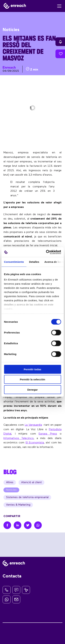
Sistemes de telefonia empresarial (27, 497)
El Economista (35, 443)
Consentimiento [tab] (14, 262)
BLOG (10, 472)
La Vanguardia (33, 425)
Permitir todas (32, 369)
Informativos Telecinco (19, 438)
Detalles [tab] (34, 262)
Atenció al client (31, 482)
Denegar (32, 389)
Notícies (11, 490)
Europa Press (48, 434)
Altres (10, 482)
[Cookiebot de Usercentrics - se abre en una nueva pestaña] (46, 252)
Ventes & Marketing (18, 505)
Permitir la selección (33, 379)
